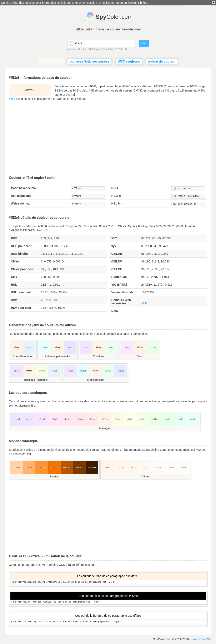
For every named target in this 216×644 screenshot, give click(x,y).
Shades (54, 477)
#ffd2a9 (16, 467)
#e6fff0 (108, 371)
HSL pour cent (21, 292)
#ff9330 (42, 467)
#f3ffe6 (42, 371)
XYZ (114, 238)
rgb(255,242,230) (188, 189)
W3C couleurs (129, 61)
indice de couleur (162, 61)
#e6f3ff (29, 347)
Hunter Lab (119, 277)
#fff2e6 (88, 189)
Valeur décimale (122, 292)
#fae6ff (42, 419)
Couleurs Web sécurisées (121, 302)
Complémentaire (23, 357)
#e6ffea (168, 419)
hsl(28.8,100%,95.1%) (188, 204)
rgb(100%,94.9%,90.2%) (188, 196)
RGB (115, 188)
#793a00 (79, 467)
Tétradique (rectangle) (35, 380)
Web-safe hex (20, 203)
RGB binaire (19, 254)
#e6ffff (45, 347)
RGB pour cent (21, 246)
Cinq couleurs (95, 380)
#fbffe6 (130, 419)
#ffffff (12, 99)
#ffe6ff (127, 347)
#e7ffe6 (152, 347)
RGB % (116, 196)
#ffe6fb (54, 419)
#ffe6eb (79, 419)
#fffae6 (117, 419)
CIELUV (117, 261)
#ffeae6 (92, 419)
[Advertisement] (108, 138)
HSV (14, 300)
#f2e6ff (86, 347)
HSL (14, 285)
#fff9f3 (146, 467)
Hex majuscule (21, 196)
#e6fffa (193, 419)
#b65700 (67, 467)
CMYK (15, 261)
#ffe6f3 (67, 419)
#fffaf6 (158, 467)
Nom (115, 311)
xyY (114, 246)
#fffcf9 (171, 467)
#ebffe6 (155, 419)
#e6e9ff (121, 371)
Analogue (105, 428)
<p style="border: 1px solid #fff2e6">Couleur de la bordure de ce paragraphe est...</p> (108, 622)
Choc (140, 357)
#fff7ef (133, 467)
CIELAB (117, 254)
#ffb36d (29, 467)
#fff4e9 (108, 467)
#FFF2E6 (88, 196)
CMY (14, 277)
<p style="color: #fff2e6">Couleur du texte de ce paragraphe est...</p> (108, 602)
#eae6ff (16, 419)
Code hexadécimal (24, 188)
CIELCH (117, 269)
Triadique (99, 357)
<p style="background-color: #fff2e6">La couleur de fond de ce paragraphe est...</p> (108, 582)
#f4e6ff (70, 371)
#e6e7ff (70, 347)
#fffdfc (184, 467)
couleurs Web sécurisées (90, 61)
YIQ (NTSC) (119, 285)
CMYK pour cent (22, 269)
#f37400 (54, 467)
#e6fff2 (111, 347)
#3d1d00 (92, 467)
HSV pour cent (21, 308)
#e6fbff (83, 371)
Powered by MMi (200, 639)
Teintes (146, 477)
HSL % (116, 203)
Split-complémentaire (57, 357)
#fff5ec (120, 467)
